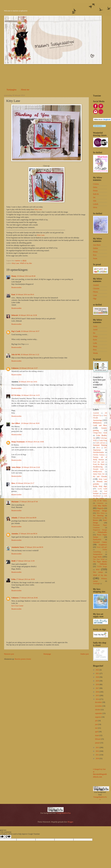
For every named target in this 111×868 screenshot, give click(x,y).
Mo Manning (98, 516)
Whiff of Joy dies (26, 263)
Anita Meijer (16, 467)
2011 (98, 755)
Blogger (70, 822)
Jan (94, 197)
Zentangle (97, 583)
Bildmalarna (97, 423)
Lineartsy (100, 503)
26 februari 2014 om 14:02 (28, 382)
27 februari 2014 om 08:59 (34, 547)
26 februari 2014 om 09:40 (26, 276)
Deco (98, 448)
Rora (95, 255)
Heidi (13, 561)
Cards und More (100, 425)
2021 (98, 673)
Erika (14, 579)
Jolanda (14, 518)
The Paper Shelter (100, 562)
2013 (98, 747)
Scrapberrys (103, 545)
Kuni (13, 294)
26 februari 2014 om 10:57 (30, 331)
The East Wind (99, 559)
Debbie (96, 248)
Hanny (14, 276)
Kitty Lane (38, 209)
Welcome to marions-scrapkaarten (16, 11)
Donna (95, 191)
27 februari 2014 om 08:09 (27, 518)
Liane (95, 295)
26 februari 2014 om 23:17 (25, 483)
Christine (96, 288)
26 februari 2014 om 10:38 (28, 315)
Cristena (96, 184)
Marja (95, 346)
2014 (98, 699)
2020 (98, 677)
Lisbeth (96, 204)
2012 (98, 751)
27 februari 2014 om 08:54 (28, 534)
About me (25, 90)
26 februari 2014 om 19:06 (35, 442)
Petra (95, 350)
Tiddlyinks (103, 564)
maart (97, 735)
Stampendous (98, 554)
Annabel (96, 285)
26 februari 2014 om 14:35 (30, 395)
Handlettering (98, 467)
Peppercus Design (100, 530)
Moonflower (97, 518)
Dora (13, 483)
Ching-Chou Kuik (100, 433)
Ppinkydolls (97, 539)
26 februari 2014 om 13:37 (28, 368)
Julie (95, 201)
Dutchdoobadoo (99, 452)
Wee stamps (98, 572)
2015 (98, 695)
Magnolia (100, 508)
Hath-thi (96, 194)
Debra (95, 187)
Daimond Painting (100, 445)
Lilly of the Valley (100, 501)
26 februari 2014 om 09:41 (25, 294)
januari (98, 743)
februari (98, 739)
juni (97, 724)
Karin (95, 340)
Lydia (95, 343)
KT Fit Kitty (16, 395)
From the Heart (99, 464)
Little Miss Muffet (100, 506)
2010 (98, 758)
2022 (98, 670)
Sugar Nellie (97, 557)
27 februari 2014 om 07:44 (29, 502)
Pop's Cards (16, 331)
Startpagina (12, 90)
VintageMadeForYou (63, 813)
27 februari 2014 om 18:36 (26, 579)
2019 (98, 681)
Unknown (15, 368)
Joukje (95, 336)
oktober (98, 710)
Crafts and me (100, 443)
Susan (95, 258)
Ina (94, 333)
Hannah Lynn (98, 469)
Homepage (47, 654)
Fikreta (96, 292)
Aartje (95, 326)
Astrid (95, 330)
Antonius (15, 534)
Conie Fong (103, 440)
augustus (98, 717)
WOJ (98, 570)
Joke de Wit (16, 355)
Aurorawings (98, 420)
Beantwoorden (16, 287)
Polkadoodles (102, 532)
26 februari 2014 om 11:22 (30, 355)
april (97, 732)
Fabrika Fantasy (99, 455)
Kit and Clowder (100, 476)
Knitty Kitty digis (100, 486)
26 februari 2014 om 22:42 (31, 467)
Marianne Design (100, 511)
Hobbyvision (98, 472)
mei (97, 728)
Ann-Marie (97, 245)
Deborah (15, 315)
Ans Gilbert (16, 423)
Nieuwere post (9, 654)
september (99, 713)
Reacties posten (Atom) (23, 659)
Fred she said (99, 462)
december (99, 702)
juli (96, 721)
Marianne (15, 502)
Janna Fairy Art (99, 474)
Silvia (95, 207)
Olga (95, 299)
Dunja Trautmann (18, 442)
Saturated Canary (100, 542)
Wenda (95, 353)
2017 (98, 688)
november (99, 706)
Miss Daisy (101, 513)
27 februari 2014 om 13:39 (25, 561)
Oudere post (85, 654)
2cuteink (96, 413)
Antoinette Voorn (18, 547)
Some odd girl (102, 547)
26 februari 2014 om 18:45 (30, 423)
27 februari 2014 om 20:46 (28, 598)
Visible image (102, 566)
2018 (98, 684)
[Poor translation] (8, 837)
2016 (98, 692)
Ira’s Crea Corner (17, 606)
